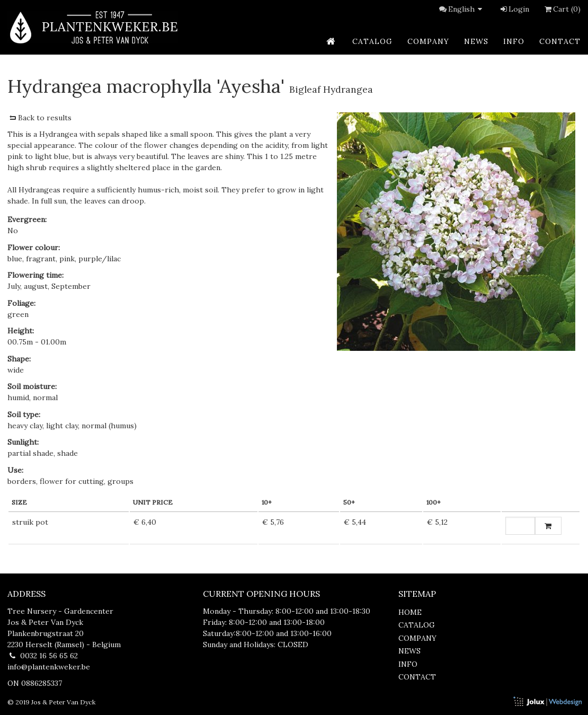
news (476, 41)
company (428, 41)
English (467, 9)
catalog (372, 41)
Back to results (39, 118)
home (410, 612)
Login (514, 9)
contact (560, 41)
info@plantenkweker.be (49, 667)
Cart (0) (562, 9)
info (514, 41)
